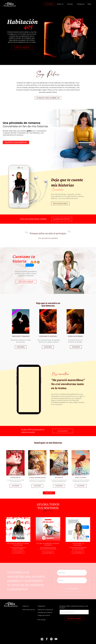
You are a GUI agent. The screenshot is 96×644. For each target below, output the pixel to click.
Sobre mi (60, 4)
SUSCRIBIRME (72, 589)
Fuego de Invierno (44, 615)
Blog (89, 4)
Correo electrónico (67, 612)
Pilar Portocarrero (29, 610)
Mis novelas (42, 620)
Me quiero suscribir (74, 619)
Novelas (70, 4)
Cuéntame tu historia (45, 612)
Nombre (61, 573)
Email (60, 580)
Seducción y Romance (45, 610)
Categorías (81, 4)
